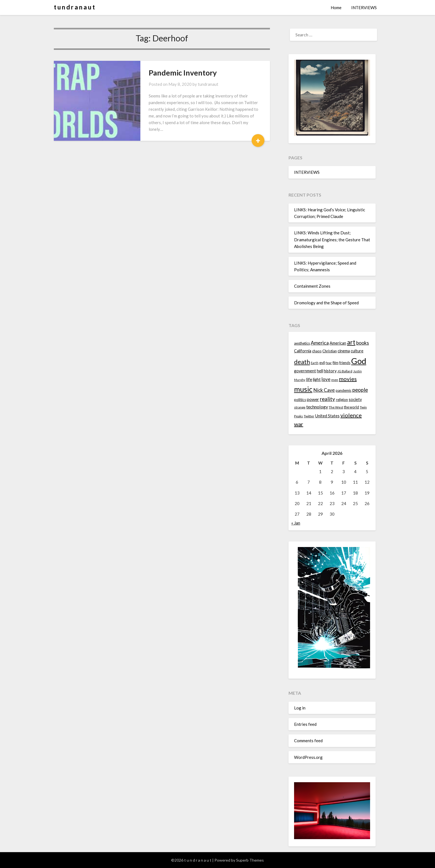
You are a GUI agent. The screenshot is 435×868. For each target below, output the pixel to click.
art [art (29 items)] (351, 342)
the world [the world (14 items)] (351, 407)
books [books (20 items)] (363, 343)
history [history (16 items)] (330, 371)
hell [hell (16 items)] (320, 371)
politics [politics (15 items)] (300, 400)
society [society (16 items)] (355, 399)
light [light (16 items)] (317, 379)
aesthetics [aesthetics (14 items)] (302, 343)
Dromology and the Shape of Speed (326, 303)
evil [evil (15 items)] (322, 363)
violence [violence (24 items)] (351, 415)
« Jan (296, 523)
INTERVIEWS (364, 7)
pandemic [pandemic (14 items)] (344, 390)
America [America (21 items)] (320, 343)
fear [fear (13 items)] (329, 363)
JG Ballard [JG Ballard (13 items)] (345, 371)
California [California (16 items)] (303, 351)
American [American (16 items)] (338, 343)
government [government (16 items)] (305, 371)
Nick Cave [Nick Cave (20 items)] (324, 390)
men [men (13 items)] (335, 380)
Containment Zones (312, 286)
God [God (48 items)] (359, 361)
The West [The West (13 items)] (336, 407)
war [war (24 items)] (299, 424)
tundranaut (208, 84)
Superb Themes (250, 860)
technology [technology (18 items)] (317, 407)
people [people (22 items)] (360, 390)
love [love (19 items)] (326, 379)
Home (336, 7)
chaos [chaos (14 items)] (317, 351)
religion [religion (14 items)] (342, 400)
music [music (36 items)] (303, 389)
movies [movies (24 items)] (348, 379)
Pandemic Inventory (183, 73)
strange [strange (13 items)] (300, 407)
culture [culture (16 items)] (357, 351)
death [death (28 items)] (302, 362)
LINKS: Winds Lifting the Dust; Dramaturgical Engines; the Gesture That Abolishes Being (332, 239)
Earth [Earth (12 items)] (315, 363)
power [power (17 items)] (313, 399)
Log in (300, 708)
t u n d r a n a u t (74, 7)
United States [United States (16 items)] (327, 416)
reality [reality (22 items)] (327, 399)
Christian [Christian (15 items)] (330, 351)
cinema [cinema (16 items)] (344, 351)
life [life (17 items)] (309, 379)
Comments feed (308, 741)
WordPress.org (308, 757)
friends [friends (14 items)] (345, 363)
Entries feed (305, 724)
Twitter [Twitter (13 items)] (309, 416)
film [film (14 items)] (336, 363)
